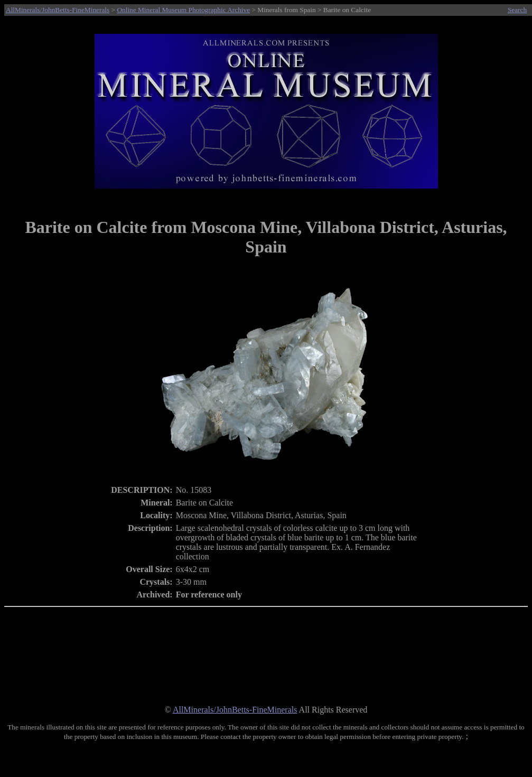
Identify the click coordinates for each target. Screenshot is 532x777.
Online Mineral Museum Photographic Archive (183, 10)
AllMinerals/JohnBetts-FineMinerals (58, 10)
